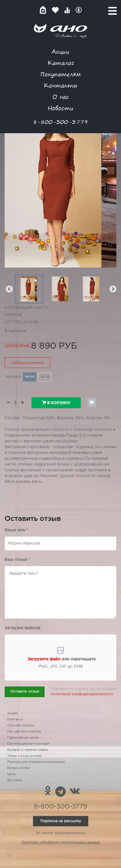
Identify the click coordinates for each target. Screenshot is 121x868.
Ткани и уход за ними (25, 756)
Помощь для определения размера (36, 762)
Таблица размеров (27, 363)
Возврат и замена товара (27, 750)
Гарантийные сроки (23, 738)
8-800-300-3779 (60, 122)
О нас (61, 97)
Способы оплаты (21, 726)
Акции (60, 51)
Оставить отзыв (25, 692)
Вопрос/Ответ (19, 768)
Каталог (61, 63)
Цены (12, 774)
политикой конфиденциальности (82, 694)
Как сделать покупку (24, 732)
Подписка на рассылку (61, 821)
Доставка (15, 780)
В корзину (56, 403)
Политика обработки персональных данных (61, 842)
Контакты (60, 85)
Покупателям (60, 74)
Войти (79, 10)
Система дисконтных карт (28, 744)
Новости (61, 108)
